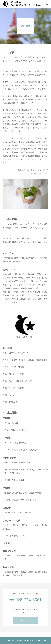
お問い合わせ (26, 620)
